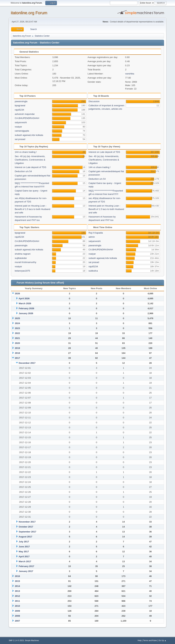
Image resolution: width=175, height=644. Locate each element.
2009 (17, 611)
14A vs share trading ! (26, 152)
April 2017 (24, 556)
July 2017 (24, 542)
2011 (17, 601)
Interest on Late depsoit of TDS (30, 167)
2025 (17, 318)
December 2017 (27, 363)
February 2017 (26, 566)
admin (92, 237)
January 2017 (26, 571)
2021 (17, 338)
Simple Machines (32, 640)
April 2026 (24, 298)
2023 (17, 328)
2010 (17, 606)
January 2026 (26, 313)
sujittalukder (21, 258)
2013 (17, 591)
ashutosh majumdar (25, 114)
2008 (17, 616)
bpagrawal (20, 105)
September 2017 (28, 532)
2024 (17, 323)
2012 (17, 596)
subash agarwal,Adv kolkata (29, 135)
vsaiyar (18, 127)
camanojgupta (22, 131)
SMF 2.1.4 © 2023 (16, 640)
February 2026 (26, 308)
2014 (17, 586)
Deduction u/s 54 (23, 171)
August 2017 (25, 537)
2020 (17, 343)
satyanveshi (21, 122)
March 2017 (25, 561)
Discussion (94, 101)
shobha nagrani (23, 254)
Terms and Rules (150, 640)
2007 (17, 621)
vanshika (130, 74)
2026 (17, 294)
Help (139, 640)
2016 (17, 576)
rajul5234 (19, 110)
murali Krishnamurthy (25, 262)
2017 (17, 358)
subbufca (93, 271)
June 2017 (24, 547)
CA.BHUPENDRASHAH (27, 118)
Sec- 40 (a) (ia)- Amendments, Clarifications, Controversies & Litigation (30, 160)
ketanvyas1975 (22, 271)
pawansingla (21, 101)
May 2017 (24, 552)
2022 (17, 333)
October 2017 (26, 527)
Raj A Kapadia (96, 233)
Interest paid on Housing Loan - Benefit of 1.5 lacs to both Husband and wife (32, 209)
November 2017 (27, 522)
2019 (17, 348)
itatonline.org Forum (29, 13)
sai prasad (20, 139)
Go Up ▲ (162, 640)
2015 (17, 581)
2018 (17, 353)
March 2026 (25, 303)
